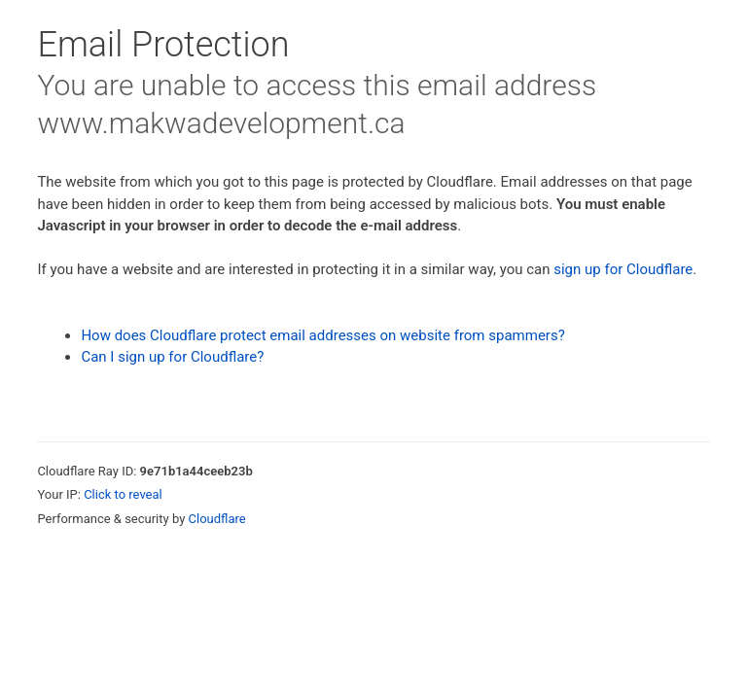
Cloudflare (217, 519)
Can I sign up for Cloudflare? (172, 357)
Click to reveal (123, 494)
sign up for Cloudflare (623, 269)
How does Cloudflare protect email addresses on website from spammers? (322, 335)
